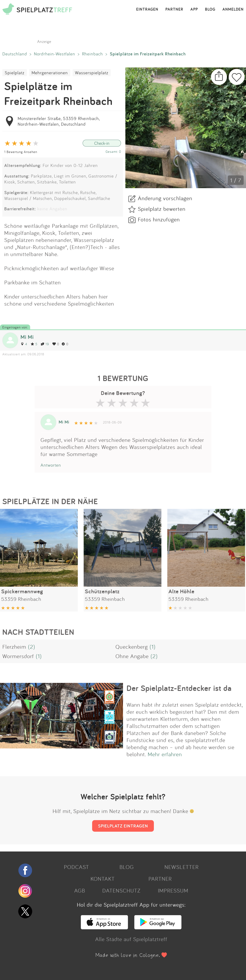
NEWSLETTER (182, 867)
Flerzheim (14, 647)
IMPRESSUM (173, 890)
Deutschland (15, 54)
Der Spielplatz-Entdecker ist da (179, 688)
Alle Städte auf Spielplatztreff (131, 939)
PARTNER (174, 9)
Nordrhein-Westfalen (55, 54)
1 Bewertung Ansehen (21, 152)
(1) (153, 647)
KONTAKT (103, 879)
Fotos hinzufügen (159, 219)
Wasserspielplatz (92, 73)
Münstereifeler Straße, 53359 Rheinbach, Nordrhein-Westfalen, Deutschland (59, 121)
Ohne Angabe (132, 656)
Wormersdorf (18, 656)
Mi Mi (27, 337)
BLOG (210, 9)
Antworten (51, 465)
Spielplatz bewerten (162, 209)
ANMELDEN (233, 9)
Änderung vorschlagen (165, 198)
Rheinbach (92, 54)
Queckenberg (132, 647)
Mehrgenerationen (50, 73)
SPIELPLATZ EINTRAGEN (123, 826)
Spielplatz (15, 73)
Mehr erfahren (165, 754)
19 (45, 344)
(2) (32, 647)
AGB (80, 890)
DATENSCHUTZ (121, 890)
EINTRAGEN (147, 9)
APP (194, 9)
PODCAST (76, 867)
